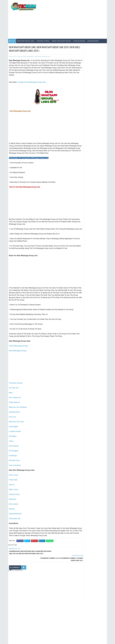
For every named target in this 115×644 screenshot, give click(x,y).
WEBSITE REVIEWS (85, 167)
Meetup (12, 504)
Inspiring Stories (43, 31)
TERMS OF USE (83, 98)
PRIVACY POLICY (83, 99)
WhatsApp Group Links (26, 31)
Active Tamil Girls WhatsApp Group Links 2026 (95, 128)
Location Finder (15, 427)
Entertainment (93, 31)
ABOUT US (82, 101)
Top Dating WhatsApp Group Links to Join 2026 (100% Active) (96, 121)
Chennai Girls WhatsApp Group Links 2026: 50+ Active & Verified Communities (96, 136)
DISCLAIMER (82, 104)
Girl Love (12, 412)
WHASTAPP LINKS (39, 47)
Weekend (13, 494)
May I (11, 388)
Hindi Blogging (85, 155)
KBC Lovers (14, 485)
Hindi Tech (84, 158)
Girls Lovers (14, 470)
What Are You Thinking (18, 402)
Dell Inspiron (14, 441)
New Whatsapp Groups (18, 346)
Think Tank (13, 475)
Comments (47, 47)
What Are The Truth (16, 417)
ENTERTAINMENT (30, 47)
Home (13, 31)
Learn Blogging (79, 31)
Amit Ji (12, 480)
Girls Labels (14, 499)
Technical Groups (16, 378)
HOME (81, 105)
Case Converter (15, 460)
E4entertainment (15, 509)
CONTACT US (82, 102)
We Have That (14, 456)
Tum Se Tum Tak (79, 595)
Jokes (11, 436)
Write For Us (82, 95)
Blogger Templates (41, 641)
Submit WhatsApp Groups (61, 31)
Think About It (14, 398)
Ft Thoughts (14, 446)
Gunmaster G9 (15, 514)
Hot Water (13, 431)
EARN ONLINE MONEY (86, 149)
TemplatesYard (23, 641)
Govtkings (13, 451)
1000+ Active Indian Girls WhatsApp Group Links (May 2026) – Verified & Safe (95, 114)
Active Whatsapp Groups (19, 341)
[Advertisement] (73, 15)
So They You (14, 383)
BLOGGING (83, 146)
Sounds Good (14, 490)
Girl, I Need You (15, 393)
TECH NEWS (84, 164)
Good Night (13, 422)
